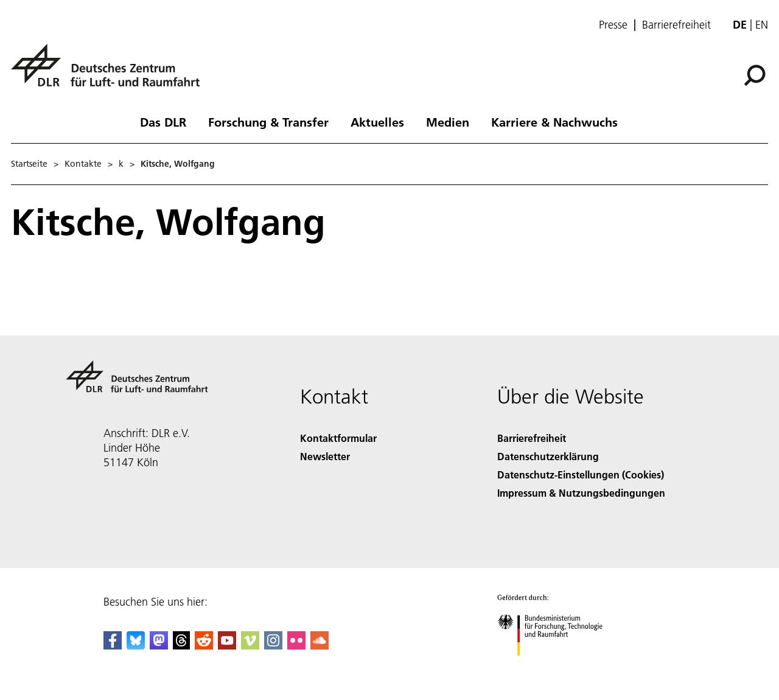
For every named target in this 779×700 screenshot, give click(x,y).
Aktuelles (377, 122)
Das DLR (163, 122)
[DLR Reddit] (204, 646)
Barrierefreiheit (676, 25)
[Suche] (755, 75)
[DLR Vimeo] (250, 646)
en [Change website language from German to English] (762, 25)
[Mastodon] (159, 646)
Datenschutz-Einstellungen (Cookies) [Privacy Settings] (581, 474)
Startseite (29, 164)
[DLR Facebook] (113, 646)
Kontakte (83, 164)
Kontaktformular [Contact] (338, 438)
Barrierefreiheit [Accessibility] (532, 438)
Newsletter (325, 456)
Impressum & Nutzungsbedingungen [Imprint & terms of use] (581, 493)
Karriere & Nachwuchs (554, 122)
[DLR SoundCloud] (320, 646)
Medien (448, 122)
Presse (613, 25)
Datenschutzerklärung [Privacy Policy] (548, 456)
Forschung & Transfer (268, 122)
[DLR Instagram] (273, 646)
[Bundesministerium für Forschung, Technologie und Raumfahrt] (557, 666)
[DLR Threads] (181, 646)
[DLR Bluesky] (136, 646)
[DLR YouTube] (227, 646)
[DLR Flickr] (296, 646)
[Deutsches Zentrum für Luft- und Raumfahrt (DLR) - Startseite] (110, 72)
